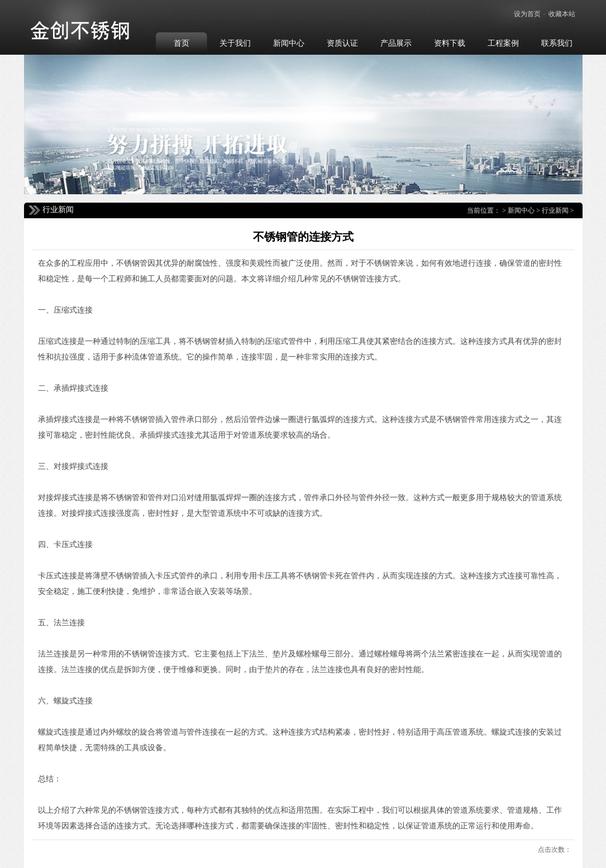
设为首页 (527, 14)
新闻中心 (521, 210)
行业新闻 (555, 210)
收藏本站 (562, 14)
